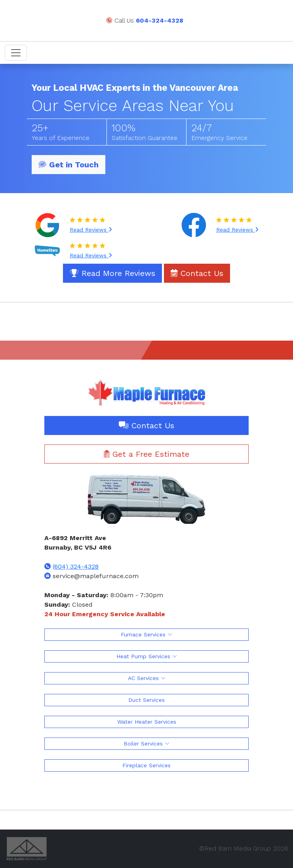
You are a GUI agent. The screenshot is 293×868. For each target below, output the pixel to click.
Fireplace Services (146, 765)
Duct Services (146, 700)
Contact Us (197, 273)
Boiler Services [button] (146, 743)
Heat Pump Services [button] (147, 656)
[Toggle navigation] (16, 53)
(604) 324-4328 (76, 566)
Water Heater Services (147, 722)
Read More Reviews (112, 273)
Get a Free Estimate (146, 454)
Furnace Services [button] (146, 634)
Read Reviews (91, 230)
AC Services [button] (147, 678)
